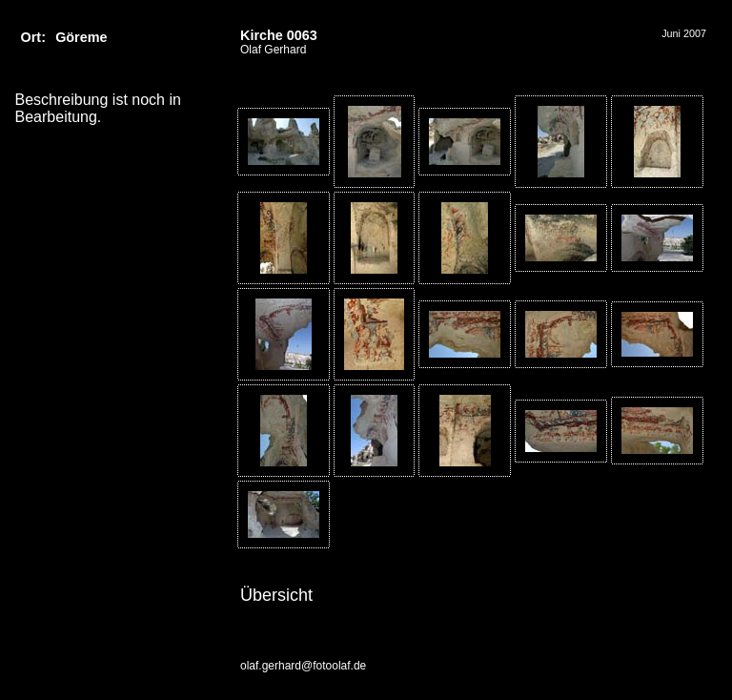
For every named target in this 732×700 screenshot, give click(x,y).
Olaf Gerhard (273, 50)
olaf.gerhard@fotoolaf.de (303, 666)
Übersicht (276, 595)
